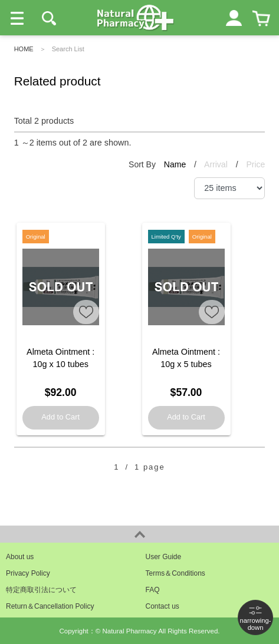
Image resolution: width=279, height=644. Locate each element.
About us (20, 557)
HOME (24, 49)
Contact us (163, 606)
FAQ (153, 590)
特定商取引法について (41, 590)
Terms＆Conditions (175, 573)
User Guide (164, 557)
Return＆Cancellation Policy (50, 606)
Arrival (217, 164)
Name (176, 164)
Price (255, 164)
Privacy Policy (28, 573)
